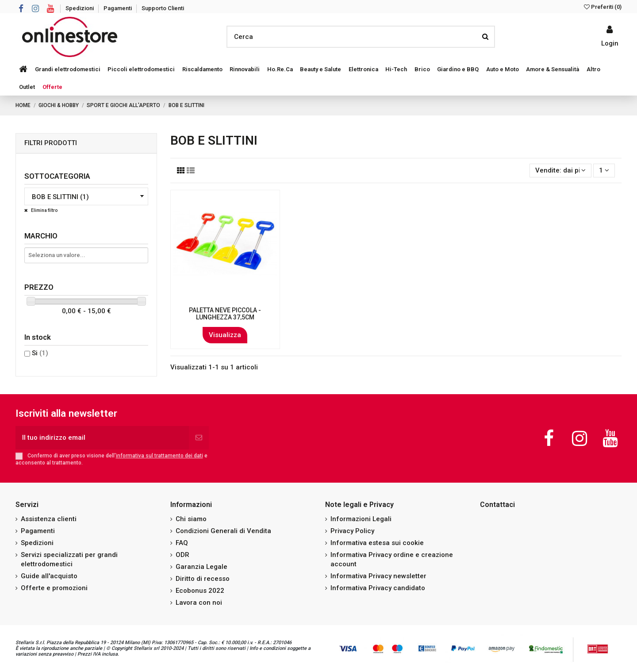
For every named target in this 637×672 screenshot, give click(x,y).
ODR (182, 555)
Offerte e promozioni (54, 588)
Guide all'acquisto (49, 576)
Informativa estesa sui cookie (377, 543)
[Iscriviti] (199, 438)
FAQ (182, 543)
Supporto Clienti (163, 8)
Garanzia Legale (201, 567)
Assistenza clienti (49, 519)
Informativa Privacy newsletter (378, 576)
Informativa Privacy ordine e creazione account (392, 559)
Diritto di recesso (203, 579)
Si (40, 353)
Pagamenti (118, 8)
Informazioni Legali (361, 519)
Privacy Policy (352, 531)
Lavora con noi (199, 603)
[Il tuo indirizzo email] (102, 438)
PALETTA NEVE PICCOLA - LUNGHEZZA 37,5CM (225, 314)
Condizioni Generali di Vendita (223, 531)
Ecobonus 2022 (200, 591)
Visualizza (225, 335)
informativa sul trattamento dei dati (159, 456)
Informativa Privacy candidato (378, 588)
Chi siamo (191, 519)
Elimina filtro (44, 210)
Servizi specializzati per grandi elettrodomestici (69, 559)
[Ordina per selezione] (560, 171)
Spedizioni (80, 8)
